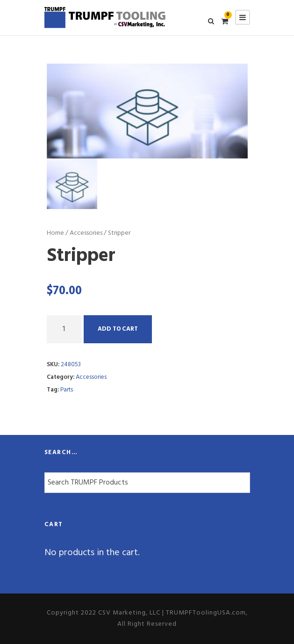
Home (55, 233)
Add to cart (118, 329)
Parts (67, 390)
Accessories (86, 233)
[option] (147, 111)
